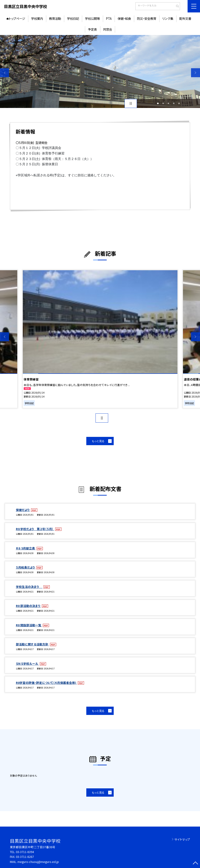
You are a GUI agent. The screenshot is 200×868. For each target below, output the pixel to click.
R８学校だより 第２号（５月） (35, 529)
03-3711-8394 (25, 852)
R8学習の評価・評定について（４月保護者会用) (46, 683)
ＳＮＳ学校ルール (27, 663)
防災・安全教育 (147, 19)
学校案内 (37, 19)
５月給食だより (26, 567)
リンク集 (168, 19)
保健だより (23, 510)
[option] (100, 71)
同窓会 (108, 29)
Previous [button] (4, 73)
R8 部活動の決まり (28, 606)
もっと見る (98, 441)
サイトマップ (182, 839)
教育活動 (55, 19)
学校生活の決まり (29, 587)
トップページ (17, 19)
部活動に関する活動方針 (32, 644)
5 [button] (179, 103)
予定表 (92, 29)
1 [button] (158, 103)
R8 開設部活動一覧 (29, 625)
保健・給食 (124, 19)
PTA (109, 19)
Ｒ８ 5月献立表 (26, 548)
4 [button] (174, 103)
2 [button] (163, 103)
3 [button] (169, 103)
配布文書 (185, 19)
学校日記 (73, 19)
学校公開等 (92, 19)
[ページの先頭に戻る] (196, 864)
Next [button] (196, 73)
